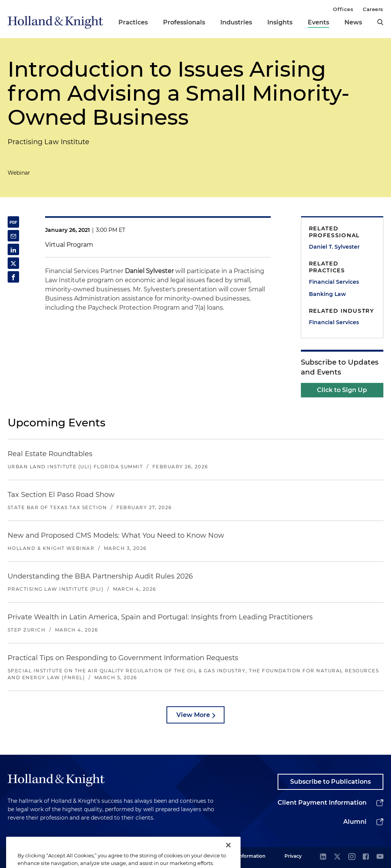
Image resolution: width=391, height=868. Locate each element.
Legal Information (245, 856)
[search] (380, 22)
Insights (280, 22)
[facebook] (366, 857)
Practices (133, 22)
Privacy (293, 856)
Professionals (184, 22)
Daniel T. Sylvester (334, 247)
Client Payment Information (322, 803)
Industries (236, 22)
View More (193, 715)
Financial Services (334, 282)
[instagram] (352, 857)
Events (318, 22)
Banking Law (327, 294)
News (353, 22)
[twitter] (337, 857)
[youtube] (380, 857)
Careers (373, 9)
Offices (343, 9)
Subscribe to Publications (330, 782)
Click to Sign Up (342, 390)
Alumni (355, 822)
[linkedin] (323, 857)
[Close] (228, 855)
